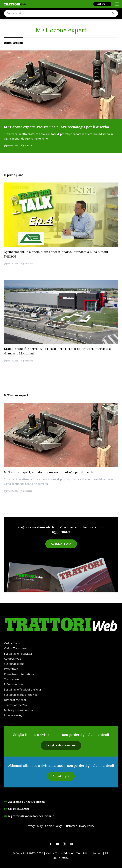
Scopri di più (61, 776)
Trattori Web (12, 679)
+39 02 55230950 (16, 809)
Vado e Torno (13, 643)
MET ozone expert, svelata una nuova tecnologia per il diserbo (56, 127)
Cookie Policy (53, 826)
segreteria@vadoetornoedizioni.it (29, 816)
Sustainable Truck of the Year (23, 690)
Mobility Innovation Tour (20, 710)
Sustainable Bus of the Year (21, 695)
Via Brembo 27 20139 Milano (24, 802)
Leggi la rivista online (61, 745)
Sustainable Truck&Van (19, 654)
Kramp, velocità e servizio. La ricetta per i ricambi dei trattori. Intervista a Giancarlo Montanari (57, 351)
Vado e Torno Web (16, 648)
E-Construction (13, 684)
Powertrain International (20, 674)
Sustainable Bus (14, 664)
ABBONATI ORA (61, 544)
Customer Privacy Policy (79, 826)
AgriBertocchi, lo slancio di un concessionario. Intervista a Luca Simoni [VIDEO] (56, 254)
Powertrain (11, 669)
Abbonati (102, 4)
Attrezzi (28, 146)
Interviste (29, 264)
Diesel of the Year (15, 700)
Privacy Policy (34, 826)
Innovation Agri (14, 715)
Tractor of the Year (16, 705)
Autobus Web (13, 659)
